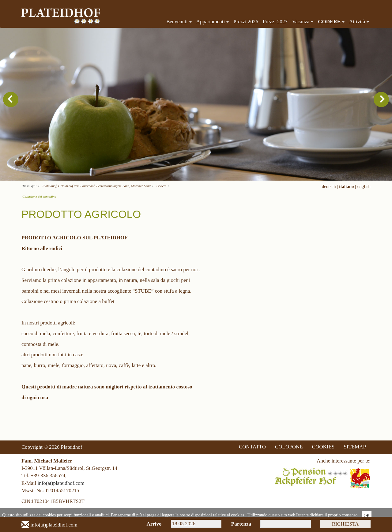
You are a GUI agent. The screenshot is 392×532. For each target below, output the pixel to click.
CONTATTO (252, 447)
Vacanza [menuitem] (303, 22)
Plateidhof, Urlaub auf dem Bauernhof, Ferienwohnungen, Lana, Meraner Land (97, 186)
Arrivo (154, 524)
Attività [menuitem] (359, 22)
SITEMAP (355, 447)
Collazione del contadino (39, 197)
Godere (162, 186)
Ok (367, 516)
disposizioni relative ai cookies (218, 515)
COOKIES (323, 447)
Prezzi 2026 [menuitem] (246, 22)
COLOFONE (289, 447)
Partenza (241, 524)
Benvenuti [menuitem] (179, 22)
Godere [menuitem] (331, 22)
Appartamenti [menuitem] (213, 22)
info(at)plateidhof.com (61, 483)
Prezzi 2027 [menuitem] (275, 22)
